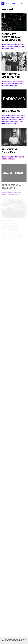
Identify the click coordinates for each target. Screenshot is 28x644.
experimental (17, 46)
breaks (13, 119)
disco (23, 119)
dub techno (21, 158)
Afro (3, 117)
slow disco (9, 125)
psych (7, 48)
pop (3, 48)
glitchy (23, 46)
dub (22, 44)
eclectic (4, 46)
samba (12, 86)
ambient (4, 44)
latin (7, 86)
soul (16, 86)
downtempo (17, 44)
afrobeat (8, 117)
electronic (10, 46)
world (15, 125)
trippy (12, 48)
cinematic (10, 44)
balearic (10, 82)
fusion (11, 123)
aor (18, 117)
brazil (4, 84)
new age (17, 123)
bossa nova (21, 82)
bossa (15, 82)
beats (4, 119)
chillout (8, 84)
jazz (3, 86)
